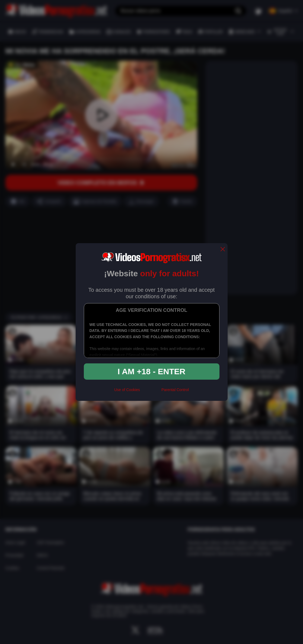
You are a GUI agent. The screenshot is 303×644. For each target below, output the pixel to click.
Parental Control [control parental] (175, 390)
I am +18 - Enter (152, 371)
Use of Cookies (127, 390)
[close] (223, 250)
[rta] (151, 392)
